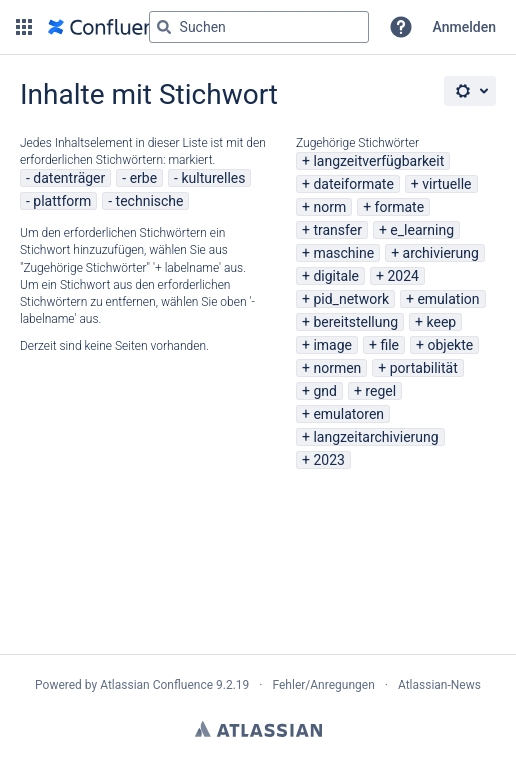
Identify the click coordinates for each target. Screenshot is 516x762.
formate (400, 207)
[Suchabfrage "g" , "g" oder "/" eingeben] (259, 27)
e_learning (422, 230)
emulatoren (348, 414)
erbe (143, 178)
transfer (337, 230)
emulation (448, 299)
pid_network (351, 299)
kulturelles (213, 178)
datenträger (69, 178)
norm (329, 207)
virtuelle (446, 184)
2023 (328, 460)
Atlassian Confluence (156, 685)
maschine (343, 253)
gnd (325, 391)
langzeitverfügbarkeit (378, 161)
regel (380, 391)
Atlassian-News (439, 685)
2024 (402, 276)
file (389, 345)
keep (442, 322)
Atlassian (258, 729)
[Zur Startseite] (112, 27)
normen (337, 368)
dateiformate (353, 184)
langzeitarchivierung (375, 437)
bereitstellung (355, 322)
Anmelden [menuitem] (464, 27)
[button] (24, 27)
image (332, 345)
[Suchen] (164, 27)
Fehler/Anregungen (324, 685)
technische (150, 201)
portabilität (424, 368)
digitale (336, 276)
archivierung (441, 253)
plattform (62, 201)
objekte (450, 345)
